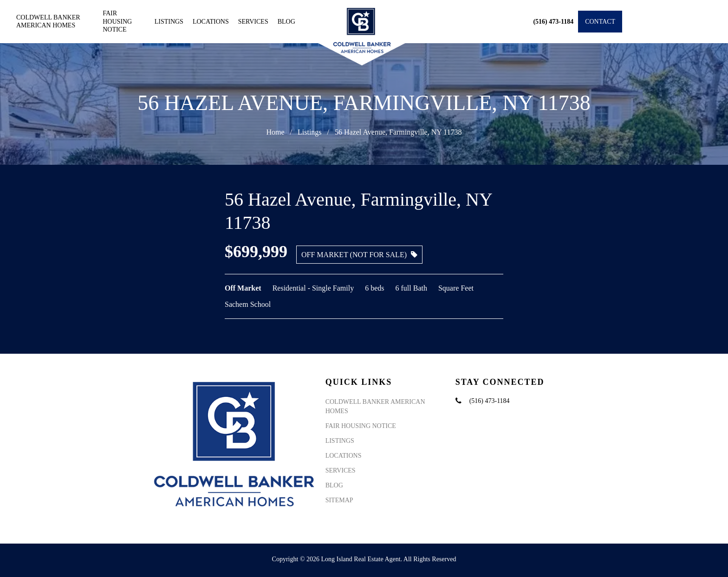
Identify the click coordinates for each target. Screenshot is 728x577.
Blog (286, 22)
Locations (211, 22)
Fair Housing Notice (117, 21)
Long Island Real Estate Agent (361, 559)
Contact (600, 22)
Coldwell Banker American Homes (48, 22)
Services (253, 22)
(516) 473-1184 (490, 401)
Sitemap (339, 500)
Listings (169, 22)
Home (275, 132)
